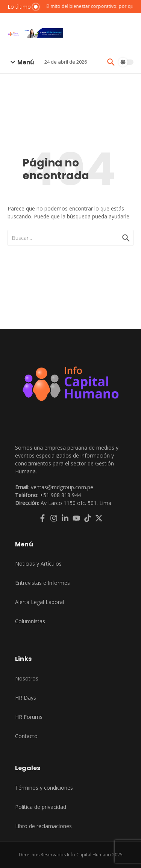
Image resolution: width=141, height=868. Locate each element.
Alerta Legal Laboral (39, 602)
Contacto (26, 736)
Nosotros (27, 678)
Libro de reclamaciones (43, 826)
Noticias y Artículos (38, 564)
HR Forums (29, 717)
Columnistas (30, 621)
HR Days (26, 698)
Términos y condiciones (44, 788)
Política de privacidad (41, 807)
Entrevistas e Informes (42, 583)
